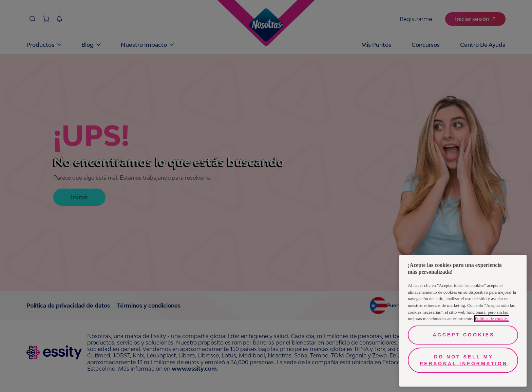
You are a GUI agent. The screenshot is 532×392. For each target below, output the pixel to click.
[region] (463, 321)
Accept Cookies (463, 335)
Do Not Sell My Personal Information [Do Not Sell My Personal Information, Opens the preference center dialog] (464, 360)
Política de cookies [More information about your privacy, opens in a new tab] (492, 319)
